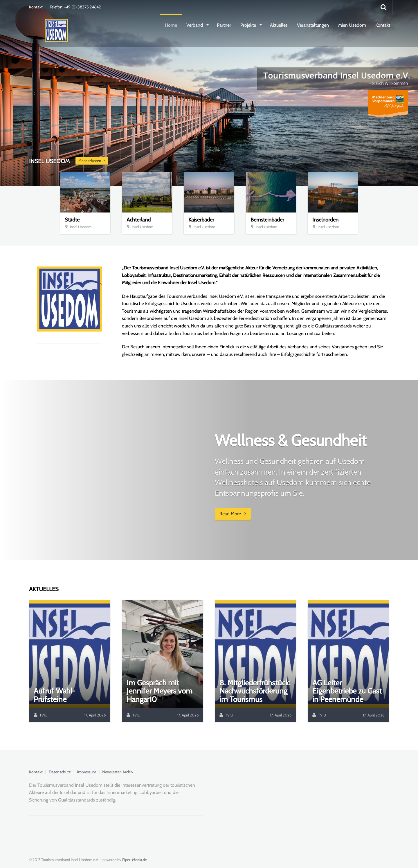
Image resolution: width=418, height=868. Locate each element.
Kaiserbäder (201, 220)
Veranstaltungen (313, 25)
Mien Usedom (352, 25)
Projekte (249, 25)
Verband (195, 25)
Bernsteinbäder (267, 220)
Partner (224, 25)
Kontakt (36, 7)
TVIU (43, 715)
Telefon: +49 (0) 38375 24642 (75, 7)
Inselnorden (325, 220)
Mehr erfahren (92, 161)
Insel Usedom (81, 227)
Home (171, 25)
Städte (72, 220)
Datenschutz (60, 772)
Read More (233, 514)
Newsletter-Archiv (118, 772)
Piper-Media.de (135, 860)
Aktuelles (279, 25)
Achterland (139, 220)
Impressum (87, 772)
